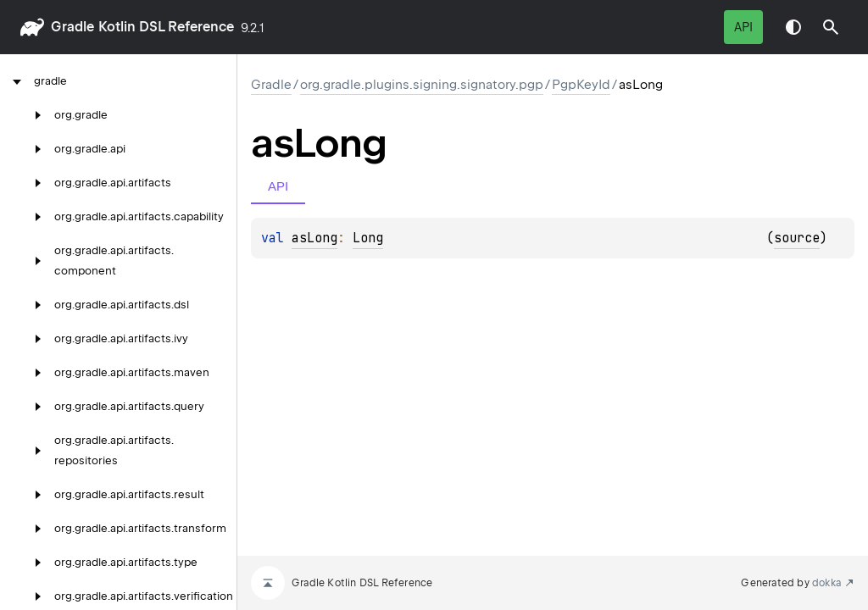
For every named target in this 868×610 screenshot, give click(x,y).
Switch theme (793, 27)
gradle (72, 27)
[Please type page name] (831, 27)
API (743, 27)
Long (368, 238)
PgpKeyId (581, 85)
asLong (314, 238)
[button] (831, 27)
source (797, 238)
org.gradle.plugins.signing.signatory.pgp (422, 85)
